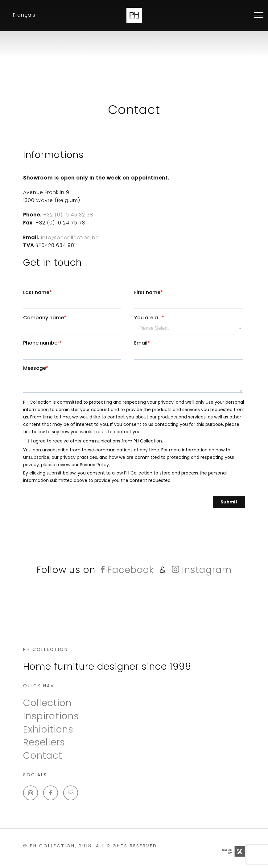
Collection (47, 703)
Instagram (202, 570)
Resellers (44, 742)
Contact (43, 756)
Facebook (127, 570)
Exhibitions (48, 729)
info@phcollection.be (70, 238)
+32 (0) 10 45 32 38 (67, 215)
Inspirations (51, 716)
